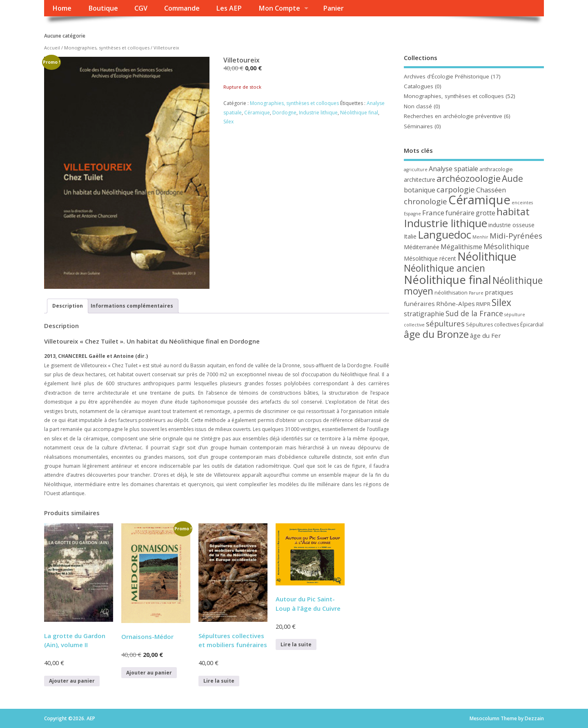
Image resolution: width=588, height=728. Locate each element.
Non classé (418, 106)
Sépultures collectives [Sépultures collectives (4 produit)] (492, 325)
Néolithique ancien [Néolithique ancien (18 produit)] (444, 268)
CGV (141, 8)
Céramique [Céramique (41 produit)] (479, 200)
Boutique (103, 8)
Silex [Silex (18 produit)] (501, 302)
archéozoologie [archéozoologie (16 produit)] (469, 178)
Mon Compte (279, 8)
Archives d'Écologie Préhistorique (447, 76)
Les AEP (229, 8)
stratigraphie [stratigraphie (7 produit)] (424, 314)
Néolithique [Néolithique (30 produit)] (487, 256)
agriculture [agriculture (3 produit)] (416, 170)
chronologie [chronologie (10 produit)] (425, 201)
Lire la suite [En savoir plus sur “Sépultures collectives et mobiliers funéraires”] (219, 681)
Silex (228, 122)
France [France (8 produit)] (433, 213)
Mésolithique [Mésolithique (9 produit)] (506, 246)
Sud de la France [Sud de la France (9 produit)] (474, 313)
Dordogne (284, 113)
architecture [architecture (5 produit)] (420, 180)
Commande (182, 8)
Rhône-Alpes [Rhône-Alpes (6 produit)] (455, 304)
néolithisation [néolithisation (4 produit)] (451, 293)
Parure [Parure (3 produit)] (476, 293)
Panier (333, 8)
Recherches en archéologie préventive (453, 116)
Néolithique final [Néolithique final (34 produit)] (448, 279)
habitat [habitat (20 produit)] (513, 212)
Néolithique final (359, 113)
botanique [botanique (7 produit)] (420, 190)
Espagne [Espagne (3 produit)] (412, 214)
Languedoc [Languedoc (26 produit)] (444, 234)
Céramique (257, 113)
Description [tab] (68, 306)
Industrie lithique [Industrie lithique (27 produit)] (445, 223)
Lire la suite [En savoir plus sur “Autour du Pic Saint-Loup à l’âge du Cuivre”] (296, 644)
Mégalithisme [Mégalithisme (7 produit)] (461, 247)
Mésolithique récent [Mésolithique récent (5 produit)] (430, 258)
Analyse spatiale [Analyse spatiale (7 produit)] (453, 169)
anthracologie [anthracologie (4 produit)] (496, 169)
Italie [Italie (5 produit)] (410, 236)
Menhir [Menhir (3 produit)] (480, 237)
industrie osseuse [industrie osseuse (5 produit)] (511, 225)
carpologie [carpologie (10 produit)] (456, 189)
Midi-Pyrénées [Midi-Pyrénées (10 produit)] (516, 236)
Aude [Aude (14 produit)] (512, 178)
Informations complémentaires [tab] (132, 306)
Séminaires (418, 126)
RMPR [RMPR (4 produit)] (483, 304)
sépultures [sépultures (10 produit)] (445, 323)
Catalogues (419, 86)
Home (62, 8)
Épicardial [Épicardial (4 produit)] (532, 325)
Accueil (52, 48)
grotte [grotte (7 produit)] (486, 213)
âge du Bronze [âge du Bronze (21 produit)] (436, 334)
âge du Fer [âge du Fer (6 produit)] (486, 335)
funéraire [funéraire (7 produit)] (460, 213)
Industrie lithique (318, 113)
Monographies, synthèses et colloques (107, 48)
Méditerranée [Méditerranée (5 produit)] (422, 247)
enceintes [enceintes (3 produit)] (522, 203)
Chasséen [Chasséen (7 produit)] (491, 190)
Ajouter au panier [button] (72, 681)
